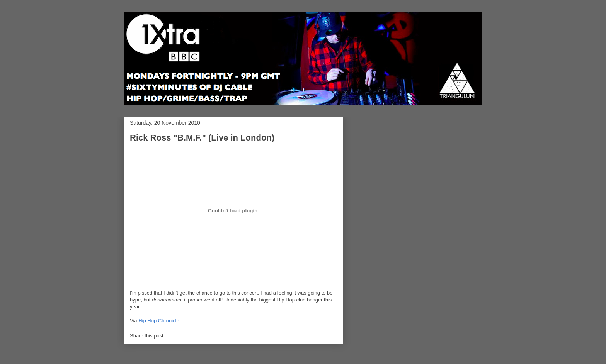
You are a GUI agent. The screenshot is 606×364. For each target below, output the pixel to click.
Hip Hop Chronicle (159, 321)
